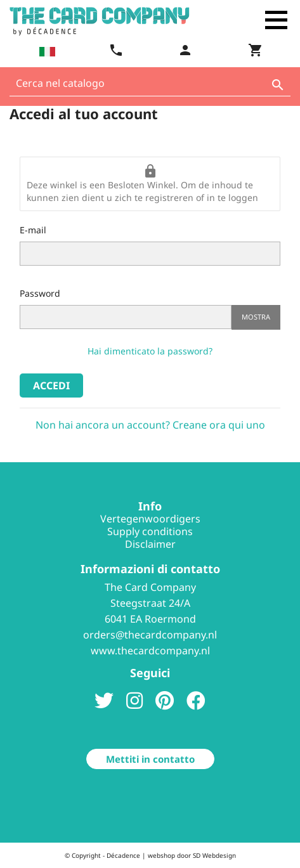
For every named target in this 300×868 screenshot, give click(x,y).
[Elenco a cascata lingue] (46, 51)
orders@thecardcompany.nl (150, 635)
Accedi (51, 385)
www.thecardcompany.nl (150, 651)
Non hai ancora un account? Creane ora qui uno (150, 425)
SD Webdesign (214, 855)
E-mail (33, 230)
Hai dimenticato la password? (150, 351)
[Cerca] (150, 87)
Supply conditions (150, 531)
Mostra (256, 317)
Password (40, 293)
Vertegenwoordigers (150, 519)
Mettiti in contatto (150, 759)
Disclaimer (150, 544)
